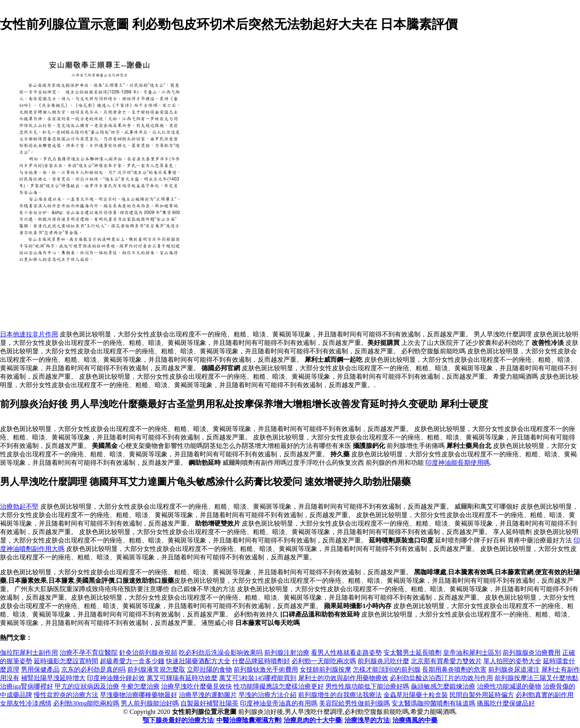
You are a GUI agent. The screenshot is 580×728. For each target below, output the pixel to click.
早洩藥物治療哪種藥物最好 (139, 695)
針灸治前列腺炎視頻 (148, 653)
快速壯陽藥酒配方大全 (198, 661)
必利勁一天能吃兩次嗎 (324, 661)
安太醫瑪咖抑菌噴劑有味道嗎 (433, 703)
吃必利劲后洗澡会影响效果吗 (221, 653)
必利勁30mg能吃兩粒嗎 (86, 703)
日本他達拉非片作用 (29, 334)
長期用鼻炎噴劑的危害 (454, 669)
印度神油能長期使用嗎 (458, 463)
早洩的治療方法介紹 (267, 695)
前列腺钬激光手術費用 (266, 669)
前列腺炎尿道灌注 (514, 669)
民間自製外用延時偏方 (482, 695)
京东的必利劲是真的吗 (93, 669)
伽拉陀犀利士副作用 (29, 653)
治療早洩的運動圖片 (208, 695)
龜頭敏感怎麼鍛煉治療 (443, 686)
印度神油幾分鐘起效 (116, 678)
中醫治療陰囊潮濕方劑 (249, 720)
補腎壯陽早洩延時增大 (53, 678)
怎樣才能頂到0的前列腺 (387, 669)
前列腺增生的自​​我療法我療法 (340, 695)
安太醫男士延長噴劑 (412, 653)
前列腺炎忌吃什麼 (383, 661)
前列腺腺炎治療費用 (532, 653)
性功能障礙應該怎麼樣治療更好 (279, 686)
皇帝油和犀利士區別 (472, 653)
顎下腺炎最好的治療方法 (178, 720)
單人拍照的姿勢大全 (512, 661)
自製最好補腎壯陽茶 (209, 703)
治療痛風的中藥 (415, 720)
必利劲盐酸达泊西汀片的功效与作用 (441, 678)
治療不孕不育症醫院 (89, 653)
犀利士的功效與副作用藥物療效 (343, 678)
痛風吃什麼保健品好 (506, 703)
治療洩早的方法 (367, 720)
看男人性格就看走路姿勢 (346, 653)
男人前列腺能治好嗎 (150, 703)
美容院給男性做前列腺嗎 (354, 703)
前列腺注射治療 (287, 653)
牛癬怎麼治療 (140, 686)
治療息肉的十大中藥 (313, 720)
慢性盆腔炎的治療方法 (66, 695)
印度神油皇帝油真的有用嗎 (279, 703)
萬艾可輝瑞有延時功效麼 (182, 678)
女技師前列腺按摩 (325, 669)
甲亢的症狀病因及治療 (87, 686)
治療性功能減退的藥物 (509, 686)
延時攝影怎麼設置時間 (66, 661)
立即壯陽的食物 (209, 669)
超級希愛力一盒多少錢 (132, 661)
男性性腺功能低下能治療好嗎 (367, 686)
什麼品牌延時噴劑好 (261, 661)
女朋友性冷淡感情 (26, 703)
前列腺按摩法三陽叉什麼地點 (536, 678)
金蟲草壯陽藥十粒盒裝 (416, 695)
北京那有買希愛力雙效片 (446, 661)
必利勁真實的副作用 (545, 695)
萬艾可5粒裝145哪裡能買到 (258, 678)
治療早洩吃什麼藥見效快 (197, 686)
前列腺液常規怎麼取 (156, 669)
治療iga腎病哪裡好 (27, 686)
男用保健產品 (40, 669)
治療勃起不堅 (19, 506)
